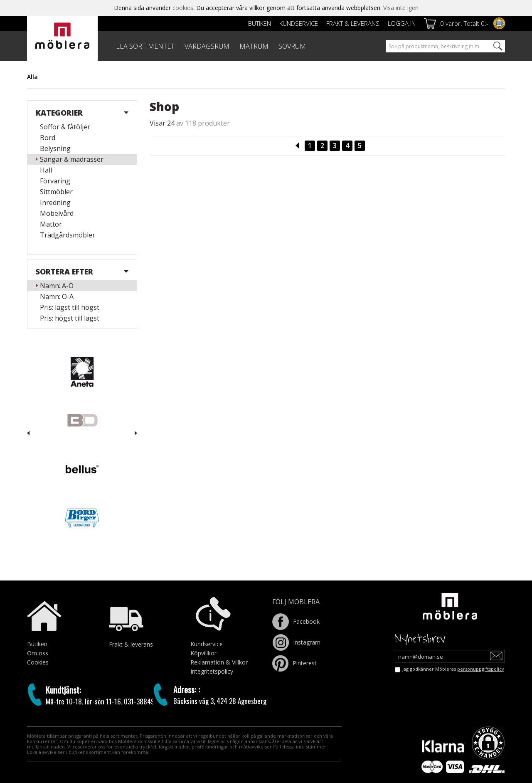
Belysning (55, 148)
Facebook (296, 621)
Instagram (296, 642)
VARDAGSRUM (207, 46)
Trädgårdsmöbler (68, 235)
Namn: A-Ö (57, 286)
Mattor (51, 224)
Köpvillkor (203, 653)
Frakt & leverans (353, 23)
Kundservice (299, 23)
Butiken (260, 23)
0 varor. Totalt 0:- (464, 23)
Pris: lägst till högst (70, 307)
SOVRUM (292, 46)
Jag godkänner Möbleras (453, 669)
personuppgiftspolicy (481, 669)
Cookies (38, 662)
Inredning (55, 203)
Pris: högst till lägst (70, 318)
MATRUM (254, 46)
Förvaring (55, 181)
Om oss (38, 653)
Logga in (402, 23)
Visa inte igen (401, 8)
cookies (183, 8)
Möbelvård (57, 213)
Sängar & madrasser (72, 159)
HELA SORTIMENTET (143, 46)
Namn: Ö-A (57, 296)
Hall (46, 170)
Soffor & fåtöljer (65, 127)
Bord (48, 138)
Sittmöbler (56, 192)
